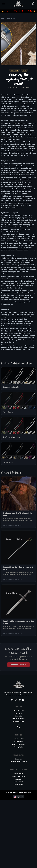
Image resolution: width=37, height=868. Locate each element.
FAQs (19, 724)
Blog (8, 19)
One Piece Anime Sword (11, 438)
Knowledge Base (19, 722)
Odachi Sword (19, 785)
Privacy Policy (19, 747)
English (18, 797)
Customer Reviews (18, 719)
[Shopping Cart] (34, 4)
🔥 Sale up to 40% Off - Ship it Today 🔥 (19, 11)
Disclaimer (18, 759)
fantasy (24, 70)
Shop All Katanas (18, 666)
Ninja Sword (18, 779)
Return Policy (19, 742)
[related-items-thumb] (18, 377)
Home (3, 19)
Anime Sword (19, 782)
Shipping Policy (19, 739)
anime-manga (15, 70)
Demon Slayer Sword (18, 776)
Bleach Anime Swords (11, 388)
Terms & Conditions (18, 744)
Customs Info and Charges (18, 762)
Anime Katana (8, 413)
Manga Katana (8, 463)
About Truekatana (18, 711)
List (14, 19)
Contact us (19, 713)
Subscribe (18, 716)
